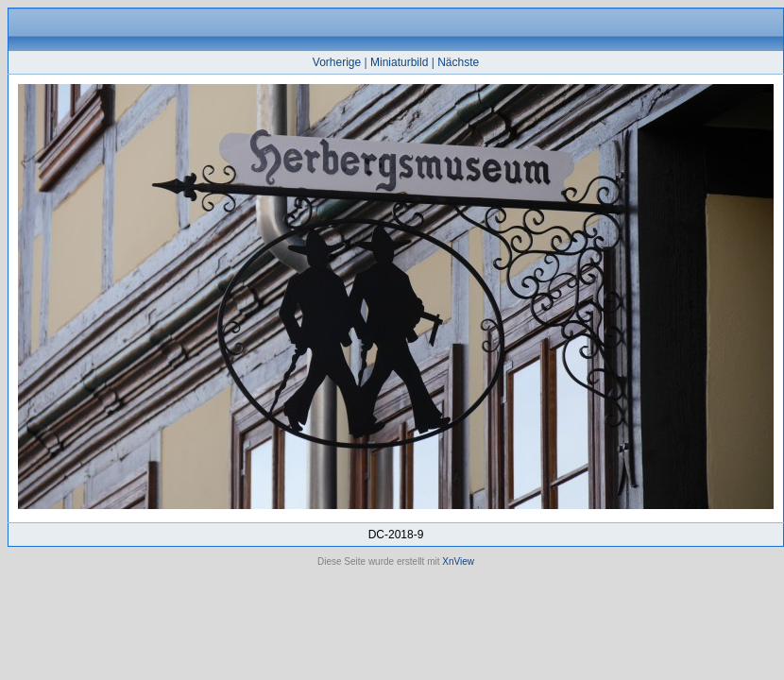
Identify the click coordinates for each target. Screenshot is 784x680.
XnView (458, 561)
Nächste (458, 62)
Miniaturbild (399, 62)
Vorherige (337, 62)
